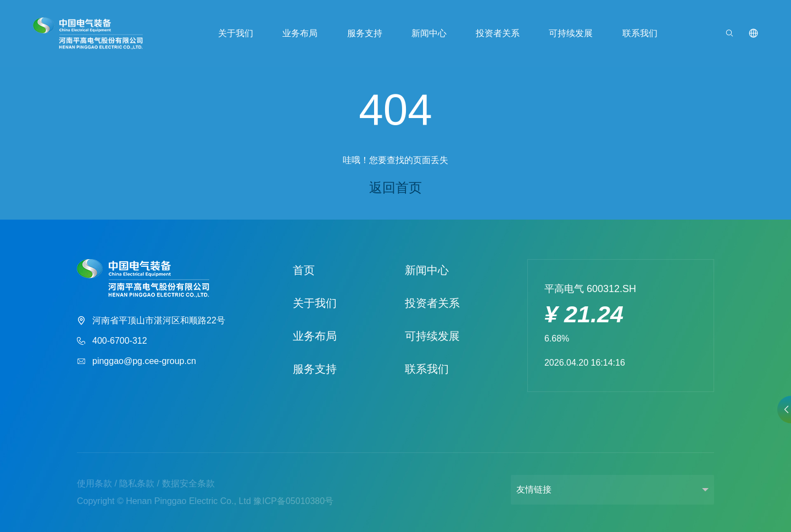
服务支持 (365, 33)
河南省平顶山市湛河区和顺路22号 (151, 321)
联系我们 (639, 33)
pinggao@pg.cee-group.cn (137, 362)
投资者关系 (498, 33)
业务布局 (300, 33)
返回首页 (396, 187)
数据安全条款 (188, 483)
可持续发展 (571, 33)
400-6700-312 (112, 341)
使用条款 (94, 483)
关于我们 (236, 33)
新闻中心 (429, 33)
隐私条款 (137, 483)
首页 (304, 270)
